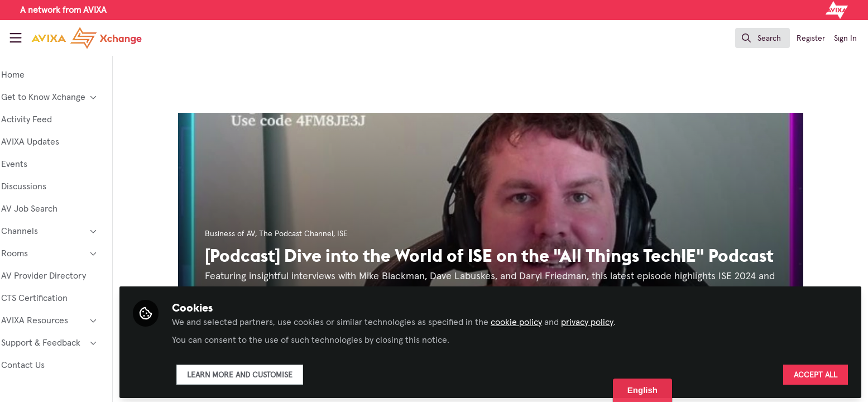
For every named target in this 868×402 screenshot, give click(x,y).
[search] (763, 38)
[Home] (78, 38)
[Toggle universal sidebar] (16, 38)
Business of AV (245, 234)
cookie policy (546, 319)
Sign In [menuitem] (845, 39)
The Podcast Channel (311, 234)
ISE (358, 234)
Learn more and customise (270, 372)
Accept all (816, 372)
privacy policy (617, 319)
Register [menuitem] (811, 39)
